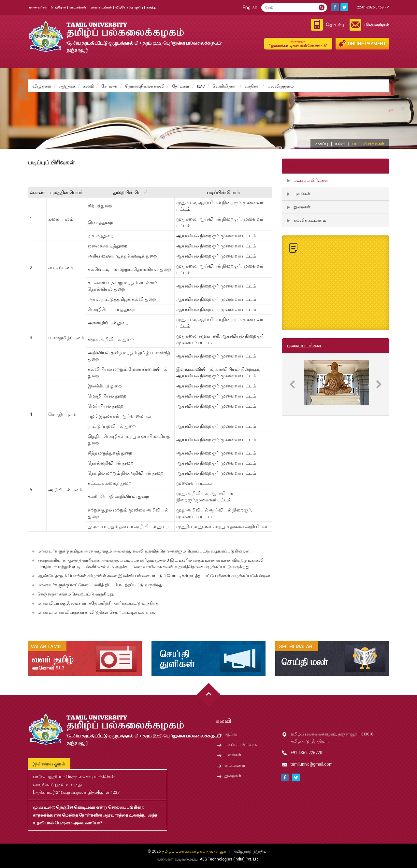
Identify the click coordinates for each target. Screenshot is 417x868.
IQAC (201, 86)
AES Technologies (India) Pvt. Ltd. (230, 859)
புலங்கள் (302, 194)
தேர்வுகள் (181, 86)
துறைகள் (302, 207)
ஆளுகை (67, 86)
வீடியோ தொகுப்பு (129, 7)
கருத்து (151, 7)
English (250, 7)
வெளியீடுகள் (225, 86)
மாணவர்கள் (38, 7)
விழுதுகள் (42, 86)
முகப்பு (322, 144)
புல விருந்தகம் (280, 86)
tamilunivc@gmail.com (312, 764)
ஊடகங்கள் (78, 7)
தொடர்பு (335, 25)
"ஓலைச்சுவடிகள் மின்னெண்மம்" (298, 43)
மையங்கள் (235, 765)
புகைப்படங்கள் (101, 7)
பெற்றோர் (58, 7)
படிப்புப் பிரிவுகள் (311, 180)
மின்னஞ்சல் (377, 25)
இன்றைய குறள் (49, 764)
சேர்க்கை (109, 86)
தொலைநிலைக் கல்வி (145, 86)
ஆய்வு (231, 734)
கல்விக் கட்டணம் (310, 220)
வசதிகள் (252, 86)
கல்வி (88, 86)
